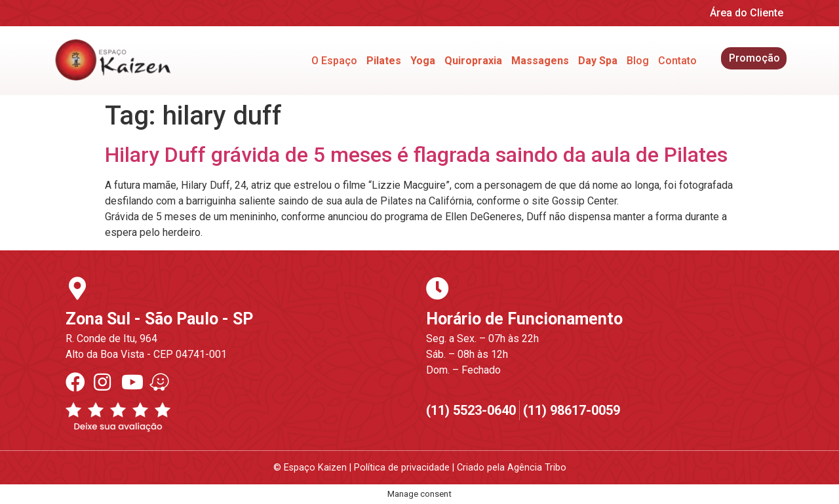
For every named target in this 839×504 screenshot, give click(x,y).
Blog (638, 61)
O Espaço (334, 61)
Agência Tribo (537, 468)
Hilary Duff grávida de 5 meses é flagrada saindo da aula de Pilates (416, 155)
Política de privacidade (402, 468)
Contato (677, 61)
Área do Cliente (747, 13)
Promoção (754, 58)
